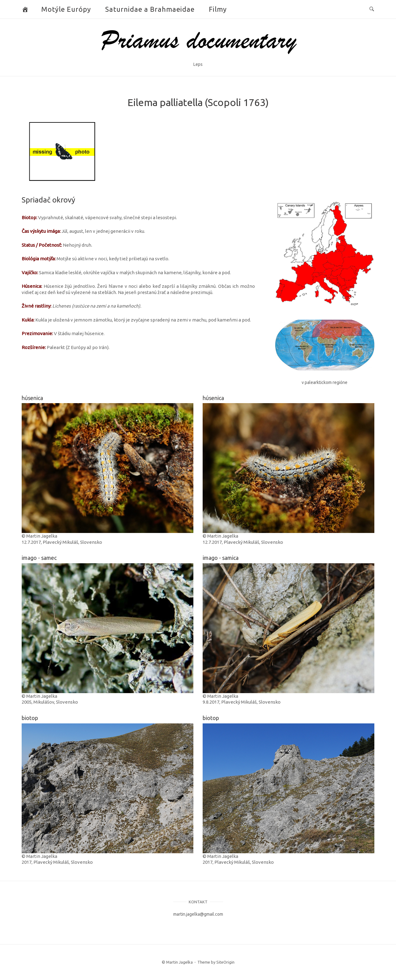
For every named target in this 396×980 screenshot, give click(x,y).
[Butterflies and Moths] (25, 9)
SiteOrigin (225, 962)
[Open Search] (372, 9)
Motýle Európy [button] (66, 9)
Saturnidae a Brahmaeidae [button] (150, 9)
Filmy (218, 9)
